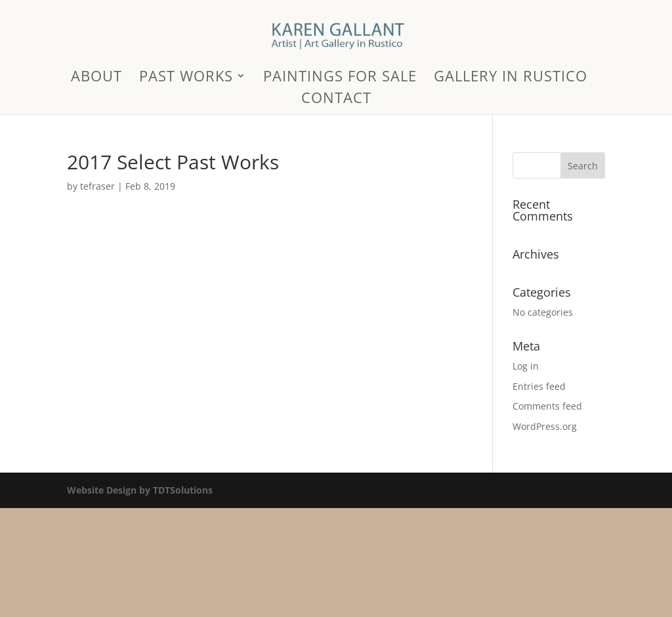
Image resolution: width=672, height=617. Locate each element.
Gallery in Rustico (511, 78)
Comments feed (547, 406)
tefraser (97, 186)
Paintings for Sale (340, 78)
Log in (526, 366)
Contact (336, 100)
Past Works (186, 78)
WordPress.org (545, 426)
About (96, 78)
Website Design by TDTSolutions (140, 490)
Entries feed (539, 386)
